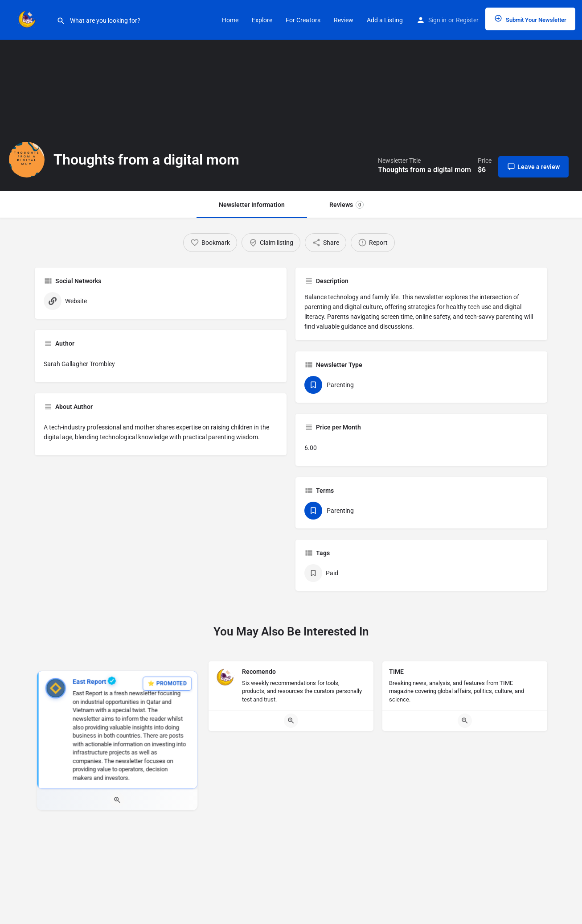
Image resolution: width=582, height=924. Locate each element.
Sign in (437, 20)
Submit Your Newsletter (530, 19)
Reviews (346, 205)
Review (344, 20)
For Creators (303, 20)
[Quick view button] (117, 800)
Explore (262, 20)
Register (467, 20)
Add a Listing (385, 20)
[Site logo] (28, 19)
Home (230, 20)
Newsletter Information (252, 205)
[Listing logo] (27, 160)
